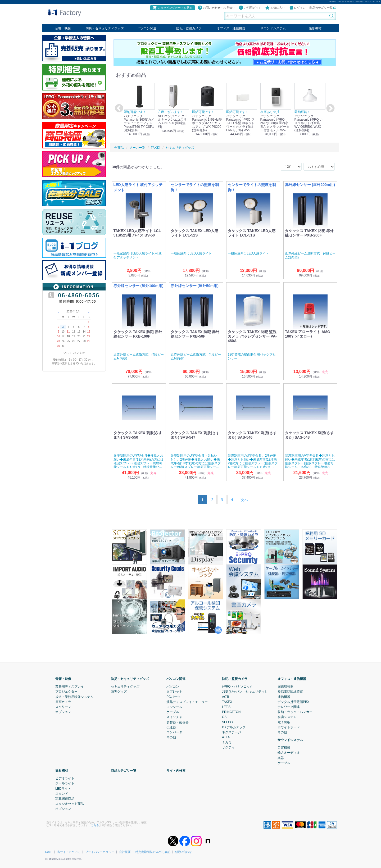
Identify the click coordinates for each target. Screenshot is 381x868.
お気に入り (275, 8)
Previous (118, 108)
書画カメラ (63, 702)
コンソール (174, 707)
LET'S (226, 707)
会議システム (287, 717)
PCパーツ (173, 697)
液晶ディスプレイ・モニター (187, 702)
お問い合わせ (183, 852)
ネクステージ (232, 732)
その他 (171, 737)
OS (224, 717)
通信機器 (284, 697)
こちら (95, 825)
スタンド (62, 793)
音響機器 (284, 748)
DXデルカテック (234, 727)
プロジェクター (66, 692)
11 (68, 332)
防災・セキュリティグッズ (105, 28)
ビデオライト (65, 778)
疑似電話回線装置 (290, 692)
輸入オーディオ (289, 753)
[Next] (244, 500)
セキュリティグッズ (125, 687)
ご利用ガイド (250, 8)
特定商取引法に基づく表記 (153, 852)
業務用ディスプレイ (70, 687)
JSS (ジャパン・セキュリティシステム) (250, 692)
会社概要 (125, 852)
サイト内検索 (176, 771)
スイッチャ (174, 717)
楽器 (281, 758)
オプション (63, 712)
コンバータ (174, 732)
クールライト (65, 783)
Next (330, 108)
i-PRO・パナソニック (237, 687)
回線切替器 (285, 687)
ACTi (225, 697)
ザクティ (228, 747)
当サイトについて (69, 852)
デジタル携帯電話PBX (293, 702)
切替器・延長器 (178, 722)
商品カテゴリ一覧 (323, 8)
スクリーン (63, 707)
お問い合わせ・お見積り (216, 8)
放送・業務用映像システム (74, 697)
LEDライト (63, 788)
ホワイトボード (289, 727)
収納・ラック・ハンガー (295, 712)
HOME (48, 852)
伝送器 (171, 727)
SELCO (227, 722)
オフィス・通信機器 (231, 28)
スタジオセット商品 (70, 804)
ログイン (297, 8)
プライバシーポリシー (100, 852)
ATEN (226, 737)
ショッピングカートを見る (172, 8)
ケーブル (173, 712)
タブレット (174, 692)
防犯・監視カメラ (189, 28)
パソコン (173, 687)
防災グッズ (119, 692)
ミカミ (227, 742)
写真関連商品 (65, 799)
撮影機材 (315, 28)
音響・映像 (63, 28)
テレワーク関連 (289, 707)
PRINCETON (231, 712)
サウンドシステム (273, 28)
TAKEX (227, 702)
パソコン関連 (147, 28)
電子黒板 (284, 722)
